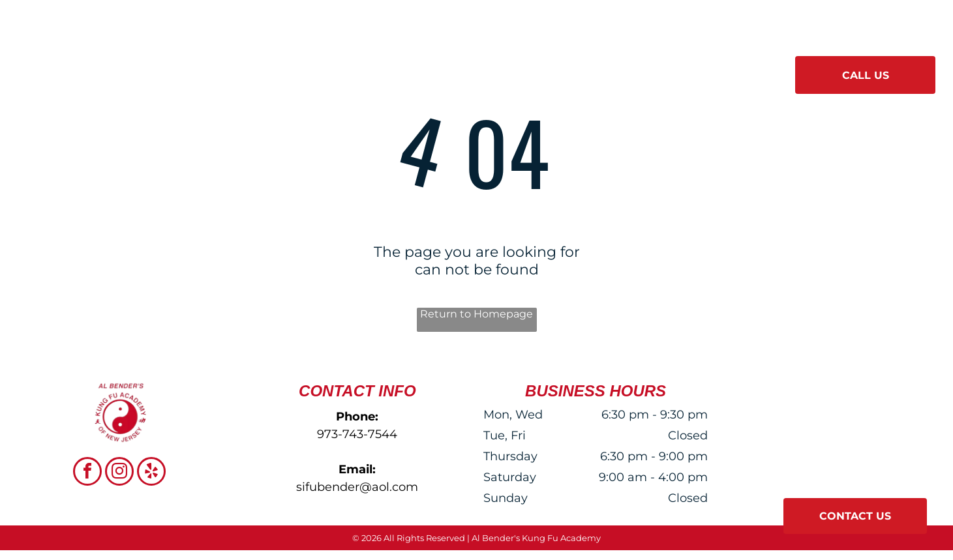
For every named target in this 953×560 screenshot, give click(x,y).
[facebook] (87, 473)
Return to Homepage (476, 314)
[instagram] (119, 473)
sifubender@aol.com (357, 487)
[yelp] (151, 473)
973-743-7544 (357, 434)
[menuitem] (301, 70)
